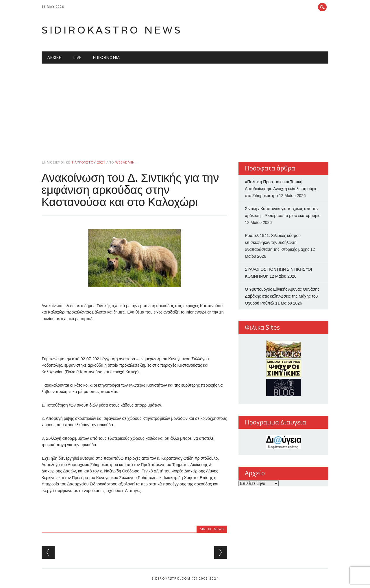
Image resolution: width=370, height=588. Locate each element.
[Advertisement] (185, 107)
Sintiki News (212, 529)
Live (77, 57)
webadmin (125, 162)
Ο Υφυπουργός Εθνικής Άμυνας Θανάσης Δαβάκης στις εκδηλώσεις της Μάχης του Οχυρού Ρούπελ (282, 296)
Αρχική (54, 57)
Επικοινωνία (106, 57)
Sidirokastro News (112, 30)
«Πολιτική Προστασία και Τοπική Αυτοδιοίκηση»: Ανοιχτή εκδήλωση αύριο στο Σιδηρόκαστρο (281, 189)
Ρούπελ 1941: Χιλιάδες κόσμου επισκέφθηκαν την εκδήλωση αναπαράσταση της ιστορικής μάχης (277, 242)
